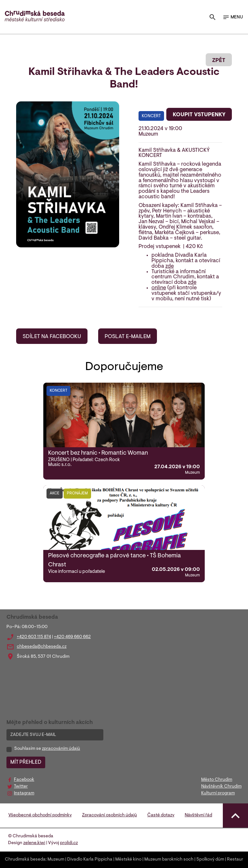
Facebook (24, 780)
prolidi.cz (69, 843)
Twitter (21, 787)
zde (170, 266)
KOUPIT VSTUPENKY (199, 115)
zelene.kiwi (34, 843)
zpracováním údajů (61, 749)
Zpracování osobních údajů (109, 815)
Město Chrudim (217, 780)
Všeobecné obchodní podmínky (40, 815)
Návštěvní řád (198, 815)
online (159, 288)
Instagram (24, 793)
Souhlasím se (47, 749)
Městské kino (128, 860)
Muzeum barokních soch (169, 860)
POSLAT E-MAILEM (128, 337)
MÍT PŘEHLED (26, 762)
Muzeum (56, 860)
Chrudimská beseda (25, 860)
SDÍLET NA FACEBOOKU (52, 337)
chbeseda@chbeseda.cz (42, 647)
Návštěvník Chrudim (221, 787)
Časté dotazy (161, 815)
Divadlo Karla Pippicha (90, 860)
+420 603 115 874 (34, 637)
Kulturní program (218, 793)
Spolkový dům (210, 860)
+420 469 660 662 (72, 637)
